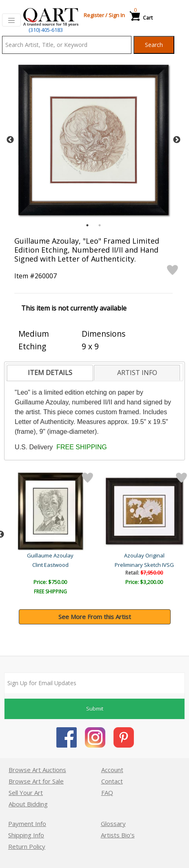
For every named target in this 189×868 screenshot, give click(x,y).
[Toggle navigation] (11, 20)
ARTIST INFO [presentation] (137, 373)
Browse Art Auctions (37, 770)
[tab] (50, 373)
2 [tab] (100, 225)
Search (154, 45)
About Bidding (28, 804)
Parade (51, 565)
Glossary (113, 824)
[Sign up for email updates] (94, 683)
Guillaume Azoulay (51, 555)
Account (112, 770)
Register (94, 15)
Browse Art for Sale (36, 781)
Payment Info (27, 824)
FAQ (107, 793)
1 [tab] (87, 225)
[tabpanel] (93, 140)
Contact (112, 781)
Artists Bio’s (118, 835)
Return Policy (27, 846)
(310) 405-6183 (46, 30)
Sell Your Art (26, 793)
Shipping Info (26, 835)
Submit (95, 708)
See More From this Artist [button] (95, 617)
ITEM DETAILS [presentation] (50, 373)
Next (177, 140)
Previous (10, 140)
